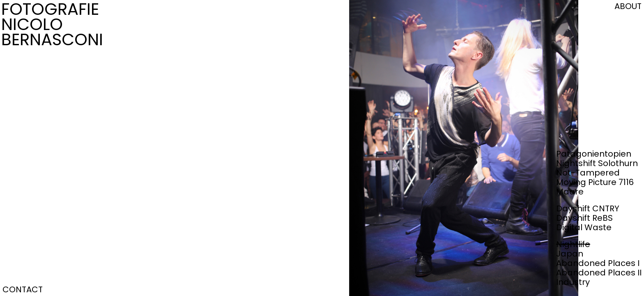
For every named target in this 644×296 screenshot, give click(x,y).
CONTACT (23, 289)
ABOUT (628, 6)
